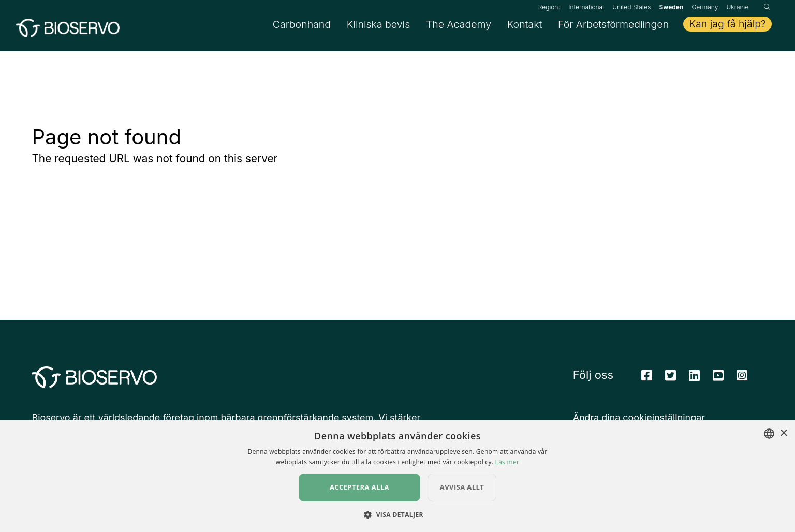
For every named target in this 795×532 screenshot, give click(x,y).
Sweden (672, 7)
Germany (705, 7)
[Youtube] (718, 379)
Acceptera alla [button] (359, 487)
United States (631, 7)
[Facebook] (647, 379)
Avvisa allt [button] (462, 487)
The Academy (459, 26)
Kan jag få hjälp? (727, 26)
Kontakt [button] (525, 26)
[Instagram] (742, 379)
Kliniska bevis (378, 26)
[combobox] (769, 434)
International (586, 7)
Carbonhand (302, 26)
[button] (397, 514)
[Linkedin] (694, 379)
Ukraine (737, 7)
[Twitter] (671, 379)
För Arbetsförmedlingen (613, 26)
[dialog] (397, 476)
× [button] (783, 433)
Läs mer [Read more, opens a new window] (507, 462)
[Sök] (767, 7)
